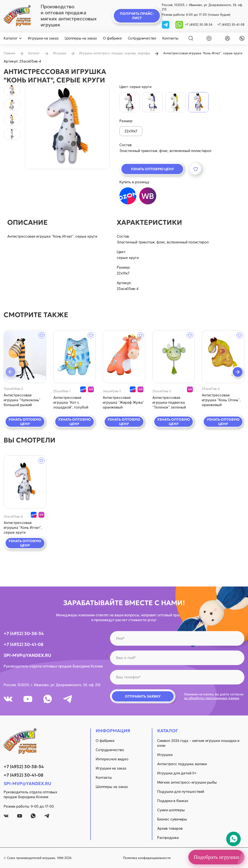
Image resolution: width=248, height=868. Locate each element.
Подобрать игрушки (216, 857)
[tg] (166, 24)
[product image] (67, 127)
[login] (226, 38)
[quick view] (25, 357)
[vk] (8, 699)
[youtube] (28, 699)
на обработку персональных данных (212, 698)
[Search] (191, 38)
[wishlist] (208, 38)
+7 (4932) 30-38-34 (199, 25)
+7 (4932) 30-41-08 (231, 25)
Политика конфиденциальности (147, 858)
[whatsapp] (179, 24)
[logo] (17, 16)
